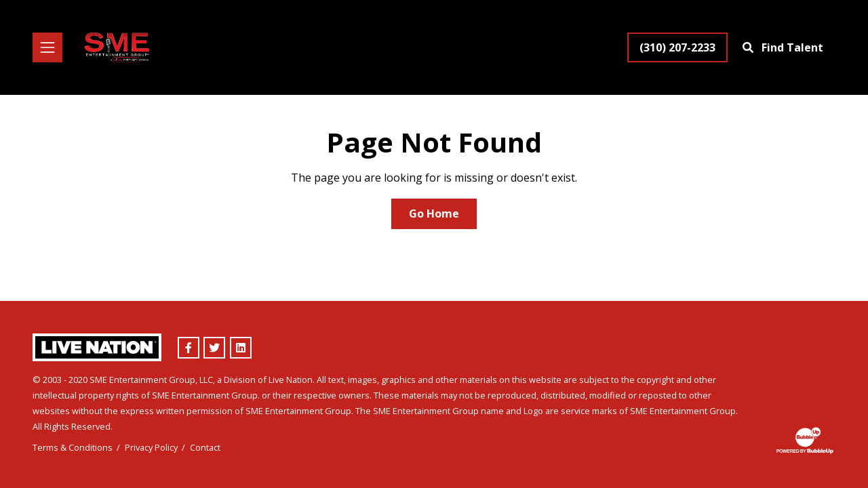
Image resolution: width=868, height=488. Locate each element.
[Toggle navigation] (47, 47)
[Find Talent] (784, 47)
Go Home (434, 213)
